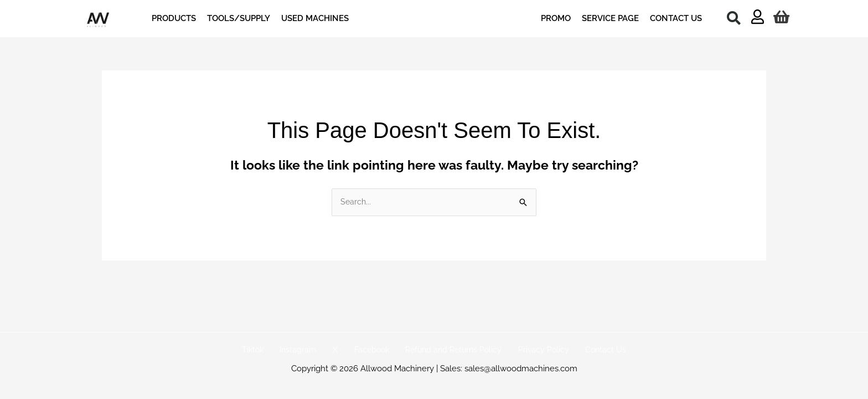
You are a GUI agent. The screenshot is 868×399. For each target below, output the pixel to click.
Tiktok (271, 350)
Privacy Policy (533, 350)
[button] (733, 18)
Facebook (369, 350)
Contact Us (588, 350)
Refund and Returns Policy (447, 350)
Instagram (310, 350)
